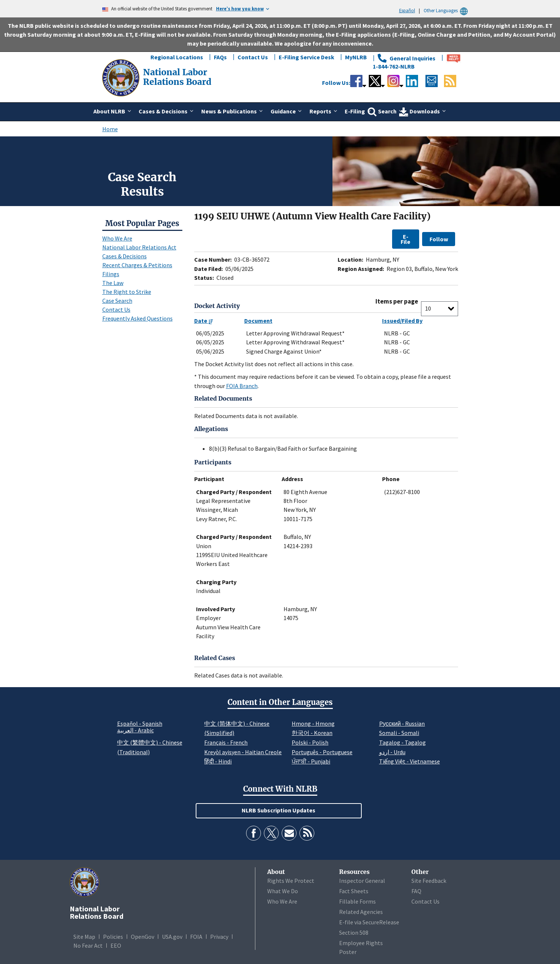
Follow (439, 239)
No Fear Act (88, 945)
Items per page (397, 302)
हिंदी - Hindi (218, 761)
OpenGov (143, 937)
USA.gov (172, 937)
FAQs (220, 57)
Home (110, 129)
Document (258, 321)
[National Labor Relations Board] (122, 77)
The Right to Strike (127, 292)
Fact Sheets (354, 891)
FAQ (416, 891)
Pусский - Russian (402, 723)
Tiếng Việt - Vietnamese (410, 761)
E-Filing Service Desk (306, 57)
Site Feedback (429, 881)
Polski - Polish (310, 742)
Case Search (117, 301)
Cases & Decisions (125, 256)
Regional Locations (177, 57)
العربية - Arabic (135, 731)
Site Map (84, 937)
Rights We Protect (291, 881)
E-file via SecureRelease (369, 922)
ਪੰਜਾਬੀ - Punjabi (311, 761)
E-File (405, 239)
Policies (113, 937)
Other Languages (447, 11)
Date (204, 321)
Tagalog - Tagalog (402, 742)
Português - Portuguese (322, 752)
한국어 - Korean (312, 733)
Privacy (219, 937)
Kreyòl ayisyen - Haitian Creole (243, 752)
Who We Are (117, 238)
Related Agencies (361, 912)
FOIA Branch (242, 386)
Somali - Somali (399, 733)
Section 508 (354, 932)
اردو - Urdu (392, 752)
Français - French (226, 742)
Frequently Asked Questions (137, 318)
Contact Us (253, 57)
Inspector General (362, 881)
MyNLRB (356, 57)
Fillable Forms (357, 901)
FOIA (196, 937)
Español (407, 10)
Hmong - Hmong (313, 723)
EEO (116, 945)
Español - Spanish (140, 723)
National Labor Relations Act (139, 247)
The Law (113, 283)
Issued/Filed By (402, 321)
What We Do (283, 891)
